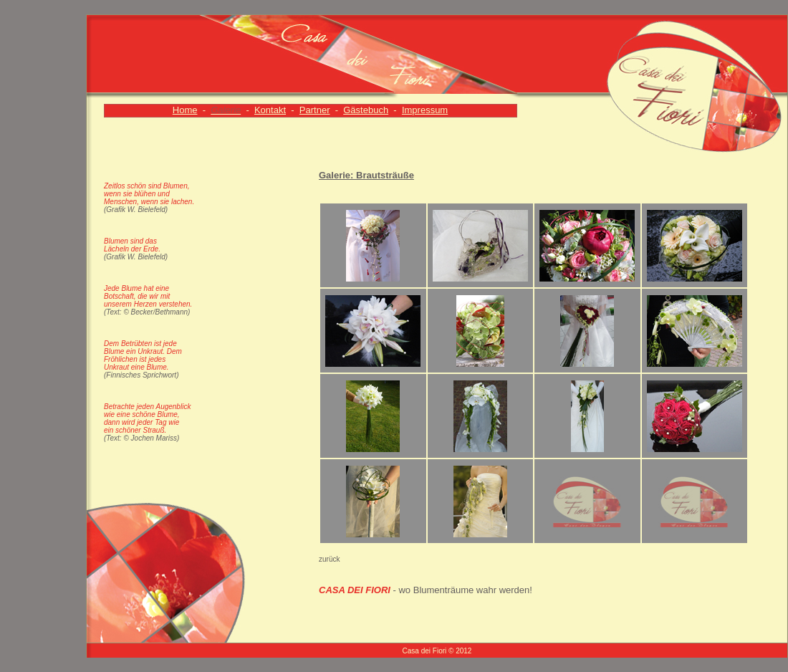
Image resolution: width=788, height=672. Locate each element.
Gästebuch (366, 110)
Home (185, 110)
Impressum (425, 110)
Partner (315, 110)
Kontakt (270, 110)
